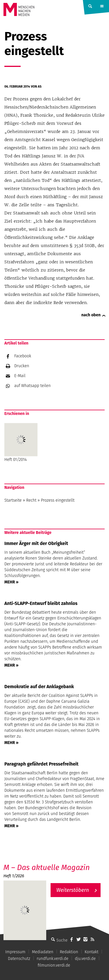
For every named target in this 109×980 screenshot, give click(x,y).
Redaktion (69, 952)
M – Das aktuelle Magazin (47, 868)
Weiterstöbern (73, 890)
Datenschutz (19, 959)
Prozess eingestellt (58, 500)
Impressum (15, 952)
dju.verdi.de (85, 959)
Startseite (13, 500)
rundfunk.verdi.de (52, 959)
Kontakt (91, 952)
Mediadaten (43, 952)
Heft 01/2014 (21, 443)
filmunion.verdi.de (54, 965)
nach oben (91, 315)
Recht (31, 500)
